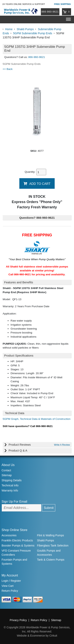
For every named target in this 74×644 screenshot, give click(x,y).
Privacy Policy (18, 620)
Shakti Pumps (46, 540)
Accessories (9, 535)
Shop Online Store (15, 530)
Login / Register (11, 581)
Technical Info (10, 485)
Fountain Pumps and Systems (14, 562)
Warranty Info (10, 490)
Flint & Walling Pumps (51, 535)
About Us (8, 465)
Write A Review (62, 445)
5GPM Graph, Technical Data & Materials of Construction (37, 419)
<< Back (8, 69)
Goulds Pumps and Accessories (49, 553)
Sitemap (7, 475)
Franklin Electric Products (17, 540)
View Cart (7, 586)
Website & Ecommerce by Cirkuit (37, 636)
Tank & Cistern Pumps (51, 560)
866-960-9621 (50, 12)
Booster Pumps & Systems (18, 546)
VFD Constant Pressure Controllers (16, 553)
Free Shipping (62, 4)
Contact (6, 470)
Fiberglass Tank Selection (53, 546)
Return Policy (10, 591)
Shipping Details (12, 480)
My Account (10, 575)
